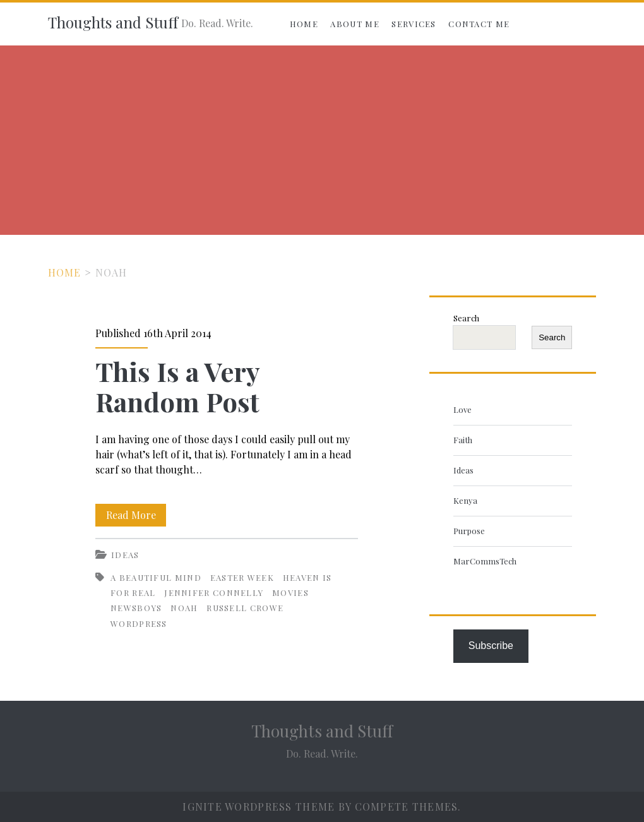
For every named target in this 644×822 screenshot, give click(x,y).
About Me (355, 24)
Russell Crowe (245, 608)
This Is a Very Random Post (177, 386)
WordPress (139, 623)
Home (304, 24)
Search (466, 318)
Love (462, 409)
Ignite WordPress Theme (259, 807)
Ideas (125, 555)
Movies (290, 593)
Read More (136, 515)
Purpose (469, 531)
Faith (463, 440)
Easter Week (242, 577)
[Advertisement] (322, 140)
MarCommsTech (485, 561)
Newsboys (136, 608)
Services (414, 24)
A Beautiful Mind (156, 577)
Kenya (465, 500)
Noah (184, 608)
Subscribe (491, 646)
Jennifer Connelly (214, 593)
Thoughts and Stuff (113, 22)
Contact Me (479, 24)
